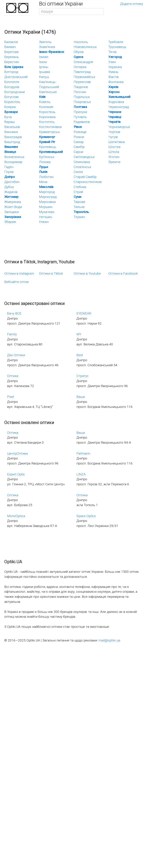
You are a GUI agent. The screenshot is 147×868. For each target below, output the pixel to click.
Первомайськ (84, 77)
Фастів (113, 77)
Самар (79, 142)
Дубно (9, 187)
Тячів (112, 52)
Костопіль (47, 122)
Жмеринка (13, 202)
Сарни (78, 152)
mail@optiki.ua (109, 640)
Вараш (9, 122)
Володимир (13, 162)
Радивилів (82, 122)
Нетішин (46, 217)
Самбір (79, 147)
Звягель (45, 42)
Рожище (80, 132)
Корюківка (47, 117)
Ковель (45, 102)
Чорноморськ (119, 127)
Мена (43, 182)
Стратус (83, 376)
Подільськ (82, 97)
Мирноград (48, 197)
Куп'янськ (47, 157)
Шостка (114, 147)
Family (12, 334)
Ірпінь (44, 67)
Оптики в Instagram (19, 273)
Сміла (78, 172)
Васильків (12, 127)
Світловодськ (84, 157)
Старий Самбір (85, 177)
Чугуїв (113, 137)
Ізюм (43, 62)
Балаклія (11, 42)
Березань (12, 57)
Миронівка (47, 202)
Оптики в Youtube (87, 273)
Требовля (116, 42)
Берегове (12, 52)
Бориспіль (12, 102)
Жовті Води (13, 207)
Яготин (114, 157)
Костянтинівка (50, 127)
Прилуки (80, 112)
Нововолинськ (85, 47)
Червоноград (119, 107)
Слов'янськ (82, 167)
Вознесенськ (14, 157)
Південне (81, 87)
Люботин (46, 177)
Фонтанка (116, 82)
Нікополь (81, 42)
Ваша (81, 397)
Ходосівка (116, 102)
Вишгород (12, 142)
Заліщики (12, 212)
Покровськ (82, 102)
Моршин (46, 207)
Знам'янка (47, 47)
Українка (115, 67)
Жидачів (11, 192)
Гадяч (9, 167)
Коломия (46, 107)
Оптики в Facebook (123, 273)
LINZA (81, 474)
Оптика (13, 376)
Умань (113, 72)
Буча (8, 117)
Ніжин (44, 222)
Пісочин (80, 92)
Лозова (45, 162)
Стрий (78, 192)
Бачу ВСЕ (14, 313)
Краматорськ (49, 132)
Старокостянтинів (88, 182)
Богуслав (11, 97)
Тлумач (79, 217)
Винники (11, 132)
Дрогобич (12, 182)
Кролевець (48, 147)
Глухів (9, 172)
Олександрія (83, 62)
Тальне (79, 207)
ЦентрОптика (17, 453)
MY (79, 334)
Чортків (114, 132)
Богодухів (12, 87)
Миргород (47, 192)
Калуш (44, 77)
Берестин (12, 62)
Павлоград (82, 72)
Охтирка (80, 67)
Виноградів (13, 137)
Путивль (80, 117)
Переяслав (82, 82)
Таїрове (79, 202)
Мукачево (47, 212)
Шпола (114, 152)
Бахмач (10, 47)
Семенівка (82, 162)
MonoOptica (16, 516)
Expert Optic (16, 474)
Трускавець (117, 47)
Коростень (47, 112)
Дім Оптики (16, 355)
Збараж (10, 222)
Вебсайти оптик (17, 282)
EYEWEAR (84, 313)
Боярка (10, 107)
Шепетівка (116, 142)
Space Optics (86, 516)
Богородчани (15, 92)
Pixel (11, 397)
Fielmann (83, 453)
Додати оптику (132, 4)
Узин (112, 62)
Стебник (80, 187)
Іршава (44, 72)
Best (80, 355)
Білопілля (12, 82)
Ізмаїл (44, 57)
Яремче (114, 162)
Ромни (79, 137)
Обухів (79, 52)
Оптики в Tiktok (51, 273)
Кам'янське (48, 92)
